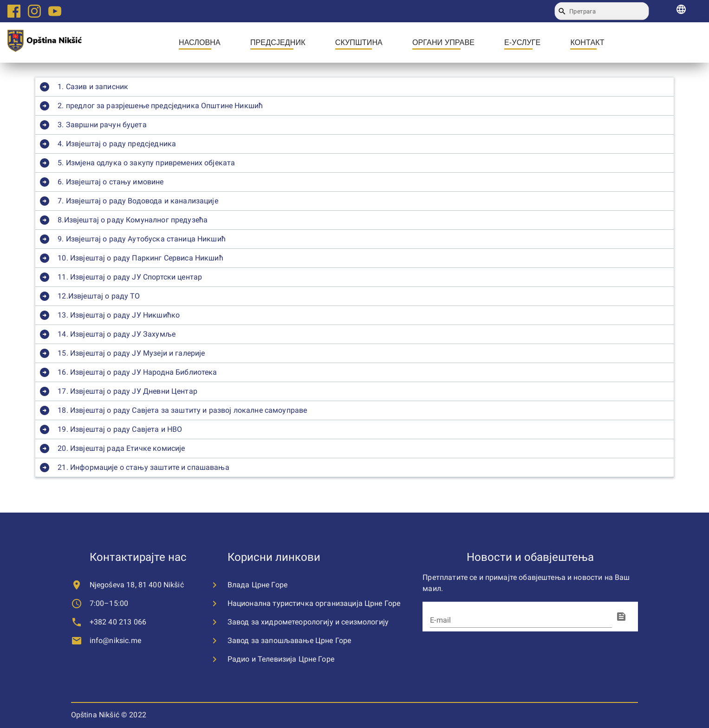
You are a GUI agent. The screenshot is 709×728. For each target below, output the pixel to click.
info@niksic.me (115, 640)
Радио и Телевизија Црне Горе (281, 659)
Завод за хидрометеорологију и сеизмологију (308, 622)
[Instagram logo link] (34, 11)
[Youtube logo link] (55, 11)
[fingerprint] (621, 617)
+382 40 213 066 (118, 622)
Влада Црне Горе (257, 585)
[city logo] (45, 42)
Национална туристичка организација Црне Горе (314, 603)
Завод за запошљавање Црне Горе (289, 640)
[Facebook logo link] (14, 11)
